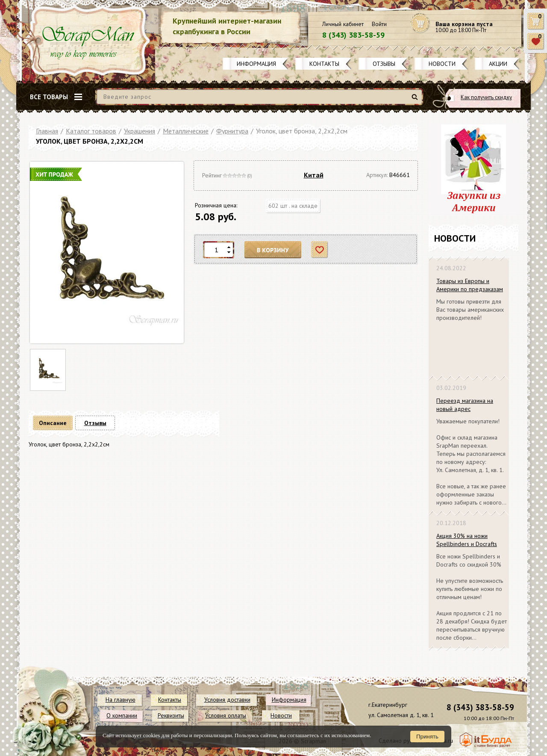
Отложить (320, 250)
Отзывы (384, 64)
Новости (442, 64)
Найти (416, 100)
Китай (314, 175)
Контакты (324, 64)
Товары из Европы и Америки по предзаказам (470, 285)
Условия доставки (227, 700)
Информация (256, 64)
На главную (121, 700)
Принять (427, 737)
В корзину (273, 250)
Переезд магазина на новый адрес (465, 405)
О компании (122, 715)
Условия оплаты (226, 715)
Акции (498, 64)
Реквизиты (171, 715)
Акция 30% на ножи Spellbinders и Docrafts (467, 540)
